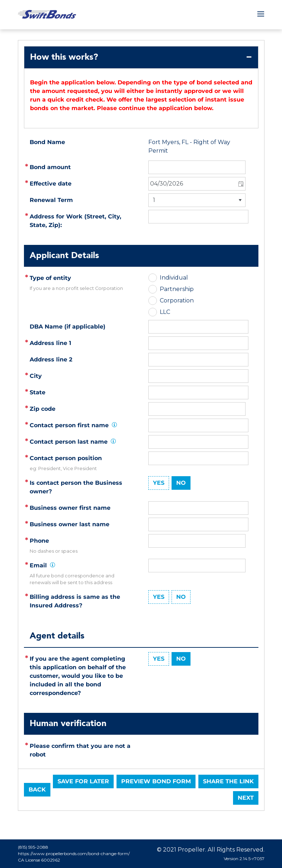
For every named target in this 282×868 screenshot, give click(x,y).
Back (37, 790)
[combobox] (197, 184)
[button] (240, 184)
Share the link (228, 781)
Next (246, 798)
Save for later (83, 781)
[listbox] (197, 200)
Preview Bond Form (156, 781)
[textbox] (198, 343)
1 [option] (154, 200)
